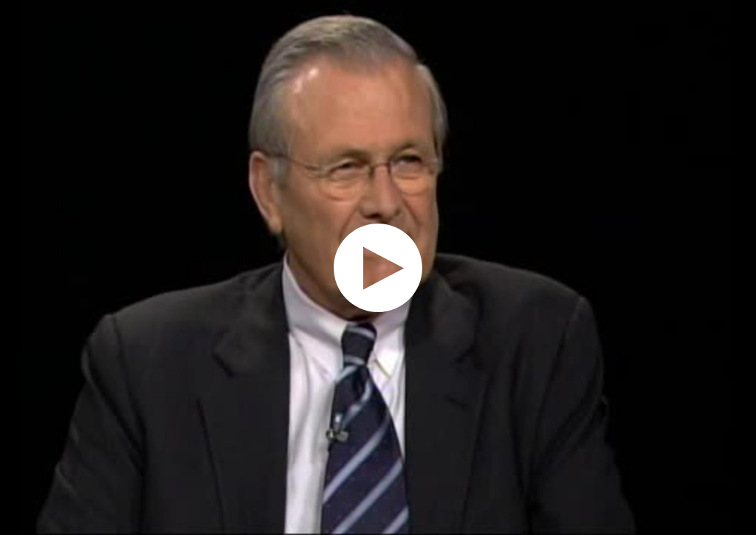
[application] (378, 267)
